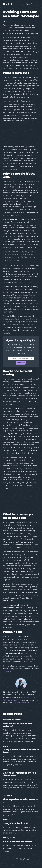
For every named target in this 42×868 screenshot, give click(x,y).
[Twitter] (28, 860)
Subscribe (21, 363)
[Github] (24, 860)
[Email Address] (21, 358)
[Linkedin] (17, 860)
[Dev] (21, 860)
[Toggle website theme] (38, 4)
